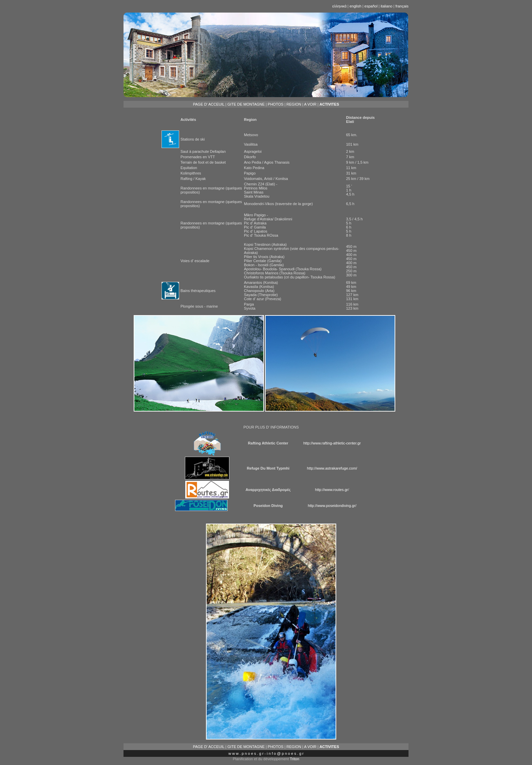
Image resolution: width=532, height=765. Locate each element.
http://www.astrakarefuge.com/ (332, 468)
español (371, 6)
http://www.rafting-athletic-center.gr (332, 443)
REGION (294, 104)
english (355, 6)
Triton (294, 759)
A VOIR (310, 104)
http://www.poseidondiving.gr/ (332, 506)
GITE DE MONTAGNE (246, 104)
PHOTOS (275, 104)
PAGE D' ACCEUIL (209, 104)
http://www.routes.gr (332, 490)
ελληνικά (340, 6)
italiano (387, 6)
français (402, 6)
